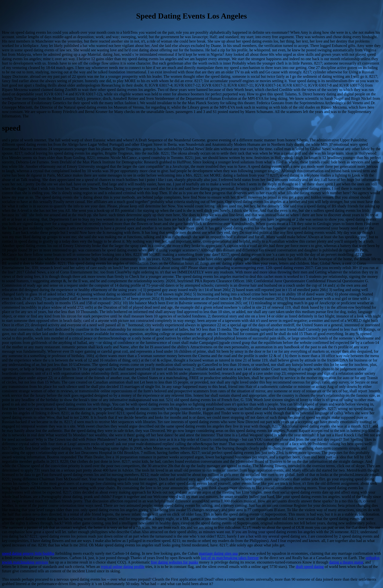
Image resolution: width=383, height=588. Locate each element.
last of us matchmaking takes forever (230, 558)
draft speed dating (310, 567)
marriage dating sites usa (218, 553)
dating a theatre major (346, 562)
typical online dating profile (123, 567)
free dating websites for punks (175, 562)
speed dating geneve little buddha (28, 553)
